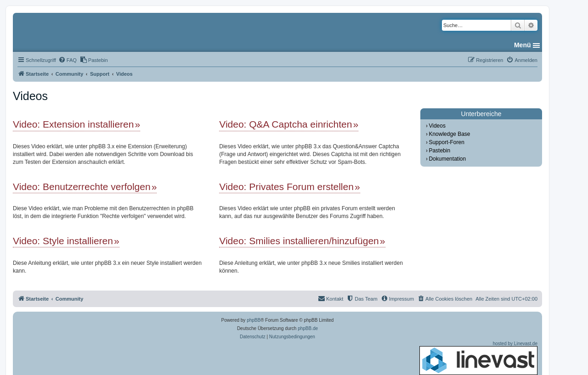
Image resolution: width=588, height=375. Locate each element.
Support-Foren (446, 142)
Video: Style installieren (63, 241)
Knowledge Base (449, 134)
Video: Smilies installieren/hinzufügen (299, 241)
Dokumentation (447, 159)
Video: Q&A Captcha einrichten (286, 124)
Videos (437, 126)
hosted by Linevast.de (478, 358)
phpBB (254, 320)
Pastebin (439, 151)
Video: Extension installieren (73, 124)
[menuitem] (68, 60)
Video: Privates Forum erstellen (286, 187)
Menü (523, 45)
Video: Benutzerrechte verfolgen (82, 187)
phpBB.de (308, 328)
